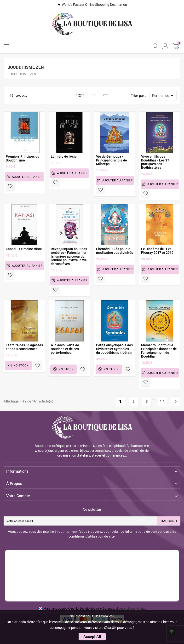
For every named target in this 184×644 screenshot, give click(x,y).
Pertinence (164, 96)
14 (162, 402)
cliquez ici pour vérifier (130, 609)
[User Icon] (165, 46)
